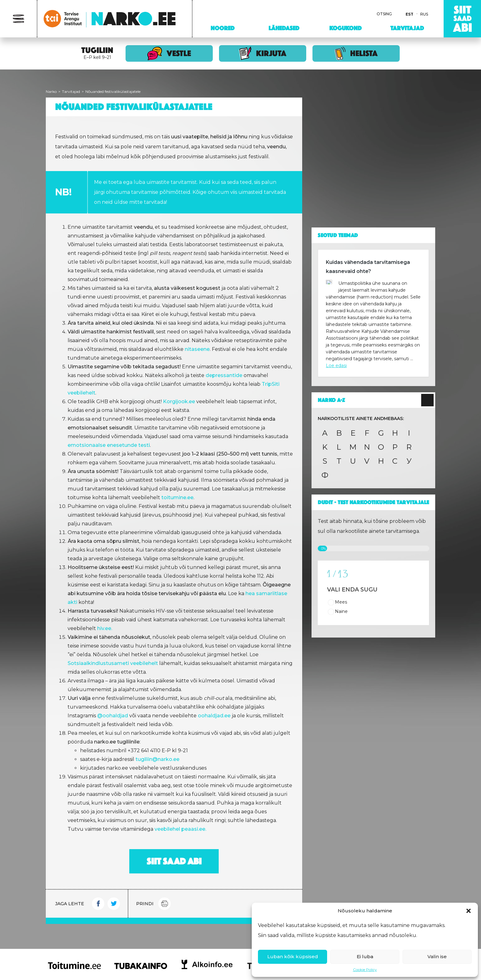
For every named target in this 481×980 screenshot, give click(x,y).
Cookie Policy (365, 970)
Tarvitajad (407, 28)
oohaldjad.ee (214, 716)
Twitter (114, 904)
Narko (51, 91)
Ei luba (365, 956)
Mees (341, 602)
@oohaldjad (113, 716)
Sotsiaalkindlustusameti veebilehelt (113, 663)
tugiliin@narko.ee (157, 759)
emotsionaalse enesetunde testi (109, 445)
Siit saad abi (174, 861)
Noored (223, 28)
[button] (469, 911)
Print (164, 904)
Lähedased (284, 28)
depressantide (224, 375)
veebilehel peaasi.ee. (180, 829)
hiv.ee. (105, 628)
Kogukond (345, 28)
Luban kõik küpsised (293, 956)
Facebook (98, 904)
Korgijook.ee (179, 402)
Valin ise (437, 956)
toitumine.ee (177, 497)
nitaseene (197, 349)
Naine (341, 611)
